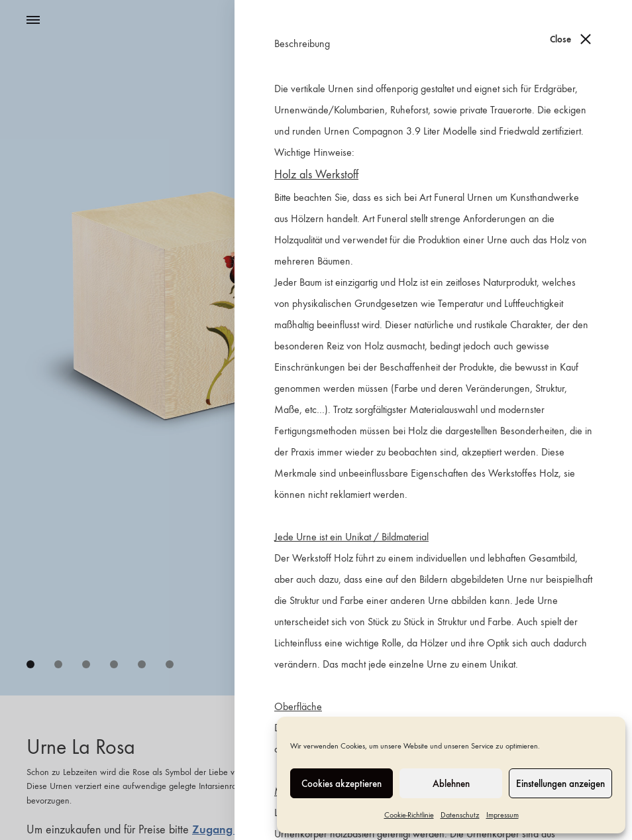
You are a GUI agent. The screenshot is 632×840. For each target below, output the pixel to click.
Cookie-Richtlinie (409, 815)
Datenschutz (460, 815)
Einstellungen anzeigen (560, 784)
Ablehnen (451, 784)
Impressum (502, 815)
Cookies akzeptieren (342, 784)
